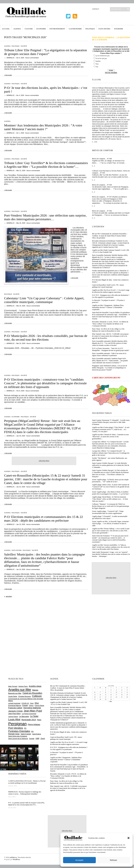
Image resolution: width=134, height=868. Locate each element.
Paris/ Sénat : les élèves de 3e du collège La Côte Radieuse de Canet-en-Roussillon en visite (108, 330)
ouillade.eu (13, 857)
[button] (129, 838)
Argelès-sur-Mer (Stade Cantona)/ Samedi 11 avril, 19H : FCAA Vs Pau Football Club (111, 251)
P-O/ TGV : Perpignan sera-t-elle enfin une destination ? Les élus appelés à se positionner (111, 296)
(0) (96, 142)
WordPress (16, 859)
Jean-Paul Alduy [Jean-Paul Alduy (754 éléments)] (14, 714)
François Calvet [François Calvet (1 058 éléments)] (15, 708)
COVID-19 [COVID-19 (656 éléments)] (25, 703)
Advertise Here (44, 461)
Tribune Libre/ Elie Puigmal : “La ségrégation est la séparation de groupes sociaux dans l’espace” (45, 52)
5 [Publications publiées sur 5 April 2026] (127, 690)
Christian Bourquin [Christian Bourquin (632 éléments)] (25, 696)
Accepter (79, 860)
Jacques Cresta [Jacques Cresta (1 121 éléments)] (15, 711)
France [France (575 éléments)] (31, 705)
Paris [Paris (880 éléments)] (39, 720)
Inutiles (98, 61)
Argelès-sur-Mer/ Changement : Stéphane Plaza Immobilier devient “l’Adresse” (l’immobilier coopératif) (108, 307)
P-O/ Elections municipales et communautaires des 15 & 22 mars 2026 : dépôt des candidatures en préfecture (43, 519)
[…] (93, 142)
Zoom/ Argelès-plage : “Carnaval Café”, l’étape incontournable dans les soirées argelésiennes (108, 512)
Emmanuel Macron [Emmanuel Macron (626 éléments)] (15, 705)
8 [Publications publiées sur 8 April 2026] (106, 692)
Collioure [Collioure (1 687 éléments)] (37, 696)
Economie (41, 29)
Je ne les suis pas (101, 58)
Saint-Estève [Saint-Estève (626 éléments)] (37, 734)
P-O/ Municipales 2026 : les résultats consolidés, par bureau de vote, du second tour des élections (46, 338)
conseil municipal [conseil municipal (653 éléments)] (14, 703)
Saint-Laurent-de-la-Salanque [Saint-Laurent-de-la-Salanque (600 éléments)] (18, 739)
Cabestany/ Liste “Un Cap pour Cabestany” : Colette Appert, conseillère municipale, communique (44, 300)
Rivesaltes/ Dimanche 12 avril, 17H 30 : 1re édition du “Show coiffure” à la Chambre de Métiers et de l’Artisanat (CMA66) (110, 324)
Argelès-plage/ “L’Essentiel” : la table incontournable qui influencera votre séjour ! (110, 517)
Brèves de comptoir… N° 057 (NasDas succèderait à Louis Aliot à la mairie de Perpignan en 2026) (109, 198)
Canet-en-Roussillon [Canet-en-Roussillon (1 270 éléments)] (32, 693)
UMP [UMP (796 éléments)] (37, 738)
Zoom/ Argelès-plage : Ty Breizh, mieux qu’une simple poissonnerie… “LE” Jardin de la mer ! (110, 481)
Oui (97, 67)
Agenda (17, 29)
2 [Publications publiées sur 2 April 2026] (111, 690)
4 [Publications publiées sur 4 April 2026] (122, 690)
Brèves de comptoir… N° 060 (102, 159)
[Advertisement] (44, 199)
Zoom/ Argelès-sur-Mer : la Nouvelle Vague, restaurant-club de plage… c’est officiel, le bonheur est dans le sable (111, 524)
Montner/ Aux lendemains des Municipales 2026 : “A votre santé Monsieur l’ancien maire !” (43, 127)
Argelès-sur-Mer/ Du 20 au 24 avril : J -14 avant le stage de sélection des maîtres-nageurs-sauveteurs (111, 291)
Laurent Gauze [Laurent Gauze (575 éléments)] (13, 716)
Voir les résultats (111, 73)
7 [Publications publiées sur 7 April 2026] (100, 692)
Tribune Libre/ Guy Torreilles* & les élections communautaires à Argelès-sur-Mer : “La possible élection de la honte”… (46, 165)
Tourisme (118, 29)
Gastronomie (75, 29)
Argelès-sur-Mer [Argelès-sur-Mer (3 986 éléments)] (20, 690)
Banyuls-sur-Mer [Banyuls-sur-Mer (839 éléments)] (15, 693)
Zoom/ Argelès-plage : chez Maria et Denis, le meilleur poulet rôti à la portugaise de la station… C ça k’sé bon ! (111, 493)
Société (24, 46)
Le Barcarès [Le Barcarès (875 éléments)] (24, 716)
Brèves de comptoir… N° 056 (102, 211)
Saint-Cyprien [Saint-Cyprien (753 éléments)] (26, 734)
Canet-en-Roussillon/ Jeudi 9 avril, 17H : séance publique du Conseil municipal (108, 286)
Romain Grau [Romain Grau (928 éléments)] (14, 734)
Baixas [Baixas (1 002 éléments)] (35, 690)
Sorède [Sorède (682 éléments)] (32, 738)
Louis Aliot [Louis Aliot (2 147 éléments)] (14, 719)
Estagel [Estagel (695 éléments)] (25, 705)
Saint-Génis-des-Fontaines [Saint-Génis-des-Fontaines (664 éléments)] (18, 736)
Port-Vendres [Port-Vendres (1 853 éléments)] (16, 728)
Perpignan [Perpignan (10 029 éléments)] (17, 724)
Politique (90, 29)
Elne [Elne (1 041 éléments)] (37, 703)
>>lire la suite (8, 75)
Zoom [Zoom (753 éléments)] (43, 739)
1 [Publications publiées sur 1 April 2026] (106, 690)
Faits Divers (104, 29)
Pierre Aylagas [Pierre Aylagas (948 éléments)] (34, 724)
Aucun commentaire (32, 58)
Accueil (6, 29)
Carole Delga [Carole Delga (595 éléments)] (13, 696)
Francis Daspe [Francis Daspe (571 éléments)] (39, 705)
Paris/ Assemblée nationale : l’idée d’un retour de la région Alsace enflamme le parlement (109, 354)
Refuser (114, 860)
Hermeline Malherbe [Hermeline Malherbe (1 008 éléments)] (32, 708)
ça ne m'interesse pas (103, 56)
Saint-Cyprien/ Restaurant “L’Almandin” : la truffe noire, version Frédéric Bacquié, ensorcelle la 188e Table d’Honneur (111, 422)
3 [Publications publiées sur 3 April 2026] (116, 690)
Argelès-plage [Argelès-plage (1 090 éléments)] (35, 686)
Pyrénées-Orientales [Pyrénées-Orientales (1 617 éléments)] (19, 731)
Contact (96, 9)
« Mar (110, 701)
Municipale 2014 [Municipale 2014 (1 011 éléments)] (29, 720)
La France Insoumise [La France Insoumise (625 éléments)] (29, 714)
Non (97, 64)
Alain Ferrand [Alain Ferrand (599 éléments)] (13, 686)
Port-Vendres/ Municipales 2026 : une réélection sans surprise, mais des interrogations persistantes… (45, 217)
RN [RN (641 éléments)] (32, 732)
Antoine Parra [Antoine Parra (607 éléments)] (23, 686)
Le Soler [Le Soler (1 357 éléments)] (34, 716)
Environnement (57, 29)
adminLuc (11, 58)
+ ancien (8, 596)
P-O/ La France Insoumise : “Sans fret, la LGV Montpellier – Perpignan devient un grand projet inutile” (111, 349)
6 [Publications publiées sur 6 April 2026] (95, 692)
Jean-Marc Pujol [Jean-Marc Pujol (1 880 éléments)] (33, 711)
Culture (29, 29)
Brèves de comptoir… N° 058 (102, 185)
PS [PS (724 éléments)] (25, 728)
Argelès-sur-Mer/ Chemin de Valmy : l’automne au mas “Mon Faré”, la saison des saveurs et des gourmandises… (110, 437)
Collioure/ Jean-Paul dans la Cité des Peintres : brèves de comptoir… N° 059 (111, 172)
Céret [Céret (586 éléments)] (32, 703)
